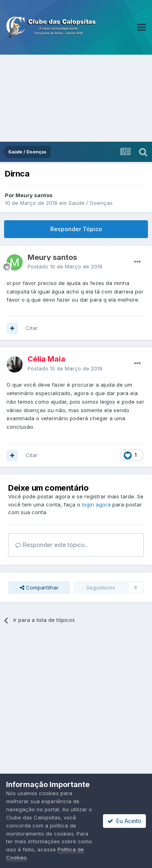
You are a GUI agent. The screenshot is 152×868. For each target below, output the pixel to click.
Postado (65, 266)
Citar (32, 328)
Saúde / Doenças (91, 203)
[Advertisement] (76, 98)
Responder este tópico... (52, 545)
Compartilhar (39, 587)
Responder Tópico (76, 229)
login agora (96, 504)
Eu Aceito (124, 821)
